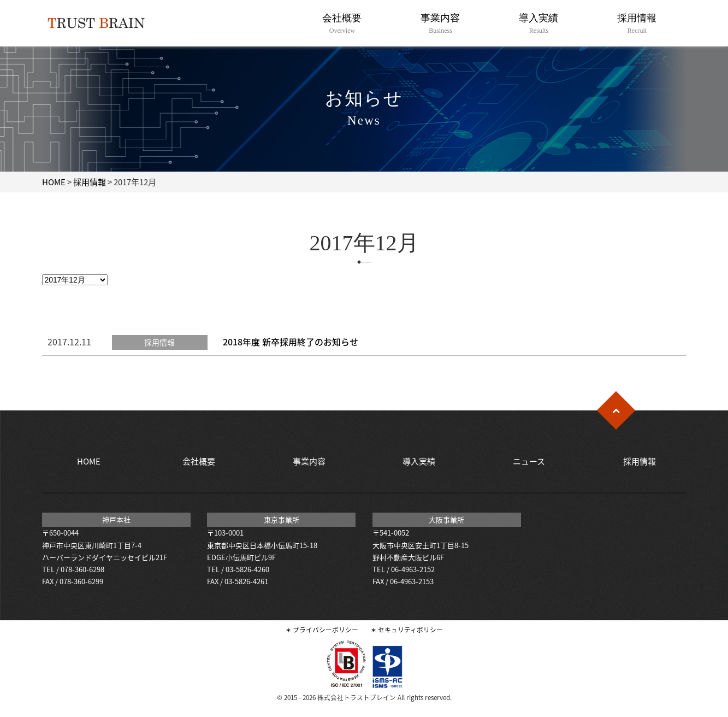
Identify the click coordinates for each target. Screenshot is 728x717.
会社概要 (342, 24)
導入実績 (539, 24)
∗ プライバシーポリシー (322, 630)
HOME (54, 182)
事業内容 (440, 24)
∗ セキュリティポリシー (407, 630)
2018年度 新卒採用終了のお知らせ (291, 342)
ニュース (529, 461)
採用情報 (637, 24)
